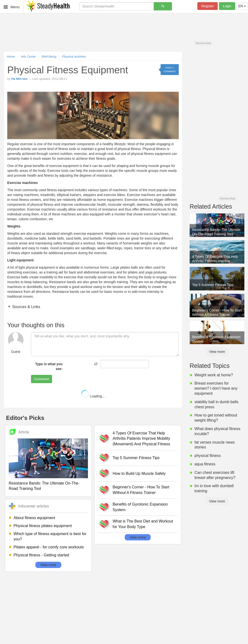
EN (242, 6)
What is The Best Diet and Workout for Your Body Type (143, 524)
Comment (42, 379)
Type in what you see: (49, 366)
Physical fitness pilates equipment (43, 526)
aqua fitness (205, 464)
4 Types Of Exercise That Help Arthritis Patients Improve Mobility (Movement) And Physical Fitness (141, 439)
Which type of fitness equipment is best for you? (50, 537)
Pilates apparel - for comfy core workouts (49, 547)
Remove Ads (203, 43)
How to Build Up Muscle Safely (139, 474)
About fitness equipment (34, 518)
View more (48, 565)
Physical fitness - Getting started (41, 555)
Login (227, 6)
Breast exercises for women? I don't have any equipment (216, 388)
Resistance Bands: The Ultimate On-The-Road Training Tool (44, 486)
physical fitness (208, 456)
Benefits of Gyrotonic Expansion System (140, 507)
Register (208, 6)
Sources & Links (26, 307)
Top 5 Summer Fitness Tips (136, 458)
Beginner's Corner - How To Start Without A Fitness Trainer (141, 490)
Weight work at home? (214, 375)
